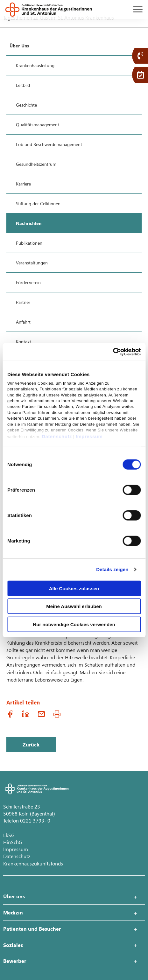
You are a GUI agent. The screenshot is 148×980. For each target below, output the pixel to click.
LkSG (9, 835)
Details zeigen (112, 569)
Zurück (31, 744)
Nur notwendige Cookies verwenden (74, 624)
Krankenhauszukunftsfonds (33, 863)
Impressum (89, 436)
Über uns (14, 896)
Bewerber (15, 961)
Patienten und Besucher (32, 929)
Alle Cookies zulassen (74, 588)
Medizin (13, 912)
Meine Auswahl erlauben (74, 606)
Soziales (13, 945)
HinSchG (13, 842)
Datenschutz (57, 436)
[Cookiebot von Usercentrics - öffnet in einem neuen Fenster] (113, 352)
